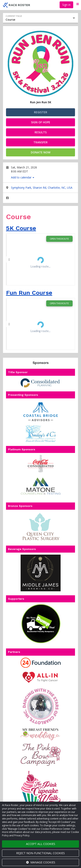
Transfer (40, 142)
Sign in (66, 5)
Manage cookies (41, 862)
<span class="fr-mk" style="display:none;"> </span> (40, 259)
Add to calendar (23, 177)
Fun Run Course (29, 293)
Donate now (41, 152)
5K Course (21, 228)
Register (41, 112)
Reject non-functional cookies (40, 853)
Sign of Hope (41, 122)
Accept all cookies (41, 844)
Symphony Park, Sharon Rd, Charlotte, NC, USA (42, 188)
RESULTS (41, 132)
